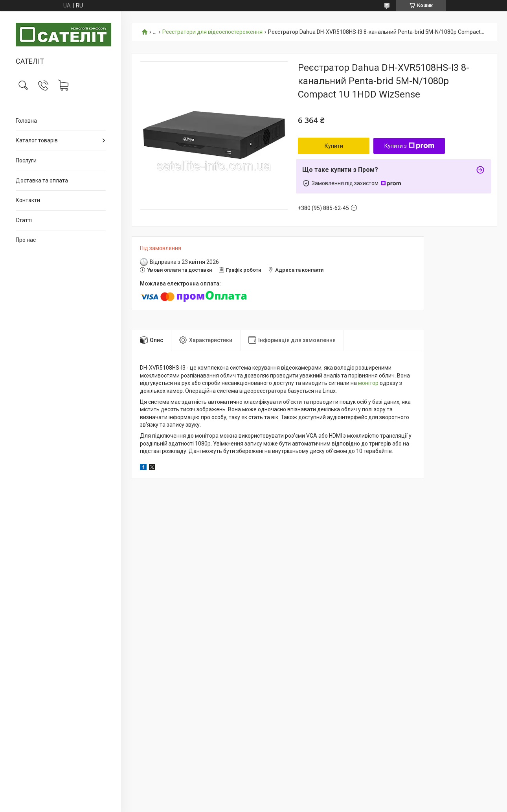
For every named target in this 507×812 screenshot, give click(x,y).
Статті (24, 220)
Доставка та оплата (42, 180)
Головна (26, 121)
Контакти (28, 200)
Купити (334, 146)
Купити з (409, 146)
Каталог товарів (37, 140)
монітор (368, 383)
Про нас (26, 240)
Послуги (26, 160)
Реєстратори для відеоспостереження (212, 32)
